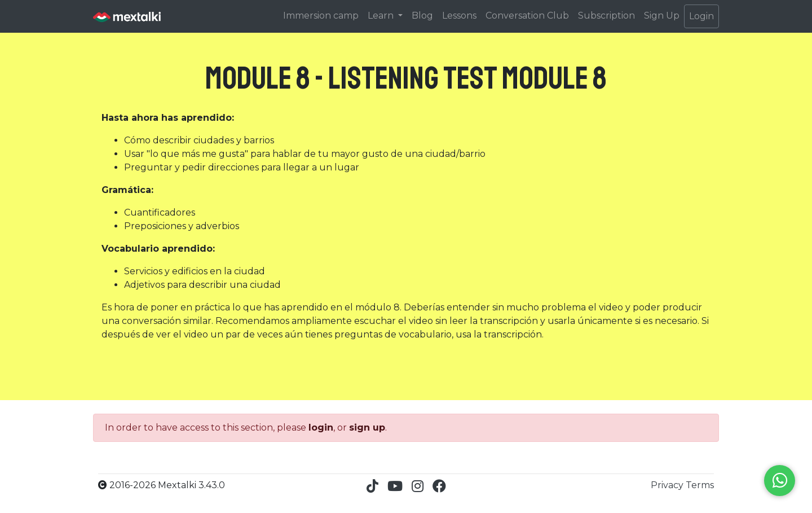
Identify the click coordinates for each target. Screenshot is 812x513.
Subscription (606, 16)
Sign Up (662, 16)
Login (701, 16)
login (321, 427)
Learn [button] (382, 16)
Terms (700, 485)
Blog (422, 16)
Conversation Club (527, 16)
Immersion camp (321, 16)
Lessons (459, 16)
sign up (367, 427)
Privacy (668, 485)
